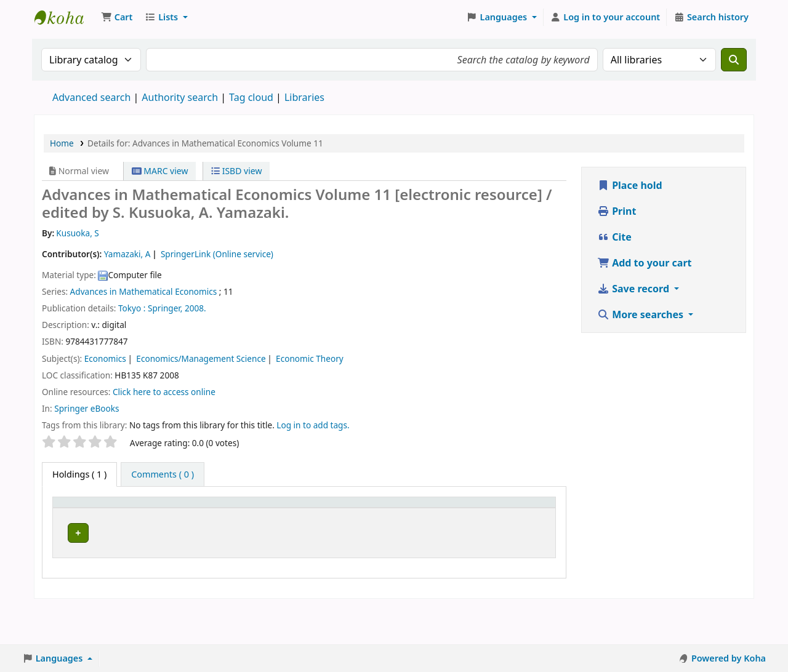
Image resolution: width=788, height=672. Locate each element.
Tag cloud (251, 97)
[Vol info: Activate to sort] (262, 515)
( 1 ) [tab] (79, 474)
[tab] (163, 474)
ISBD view (236, 171)
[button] (117, 17)
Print (617, 211)
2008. (195, 308)
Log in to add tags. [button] (313, 425)
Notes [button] (465, 522)
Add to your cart (645, 263)
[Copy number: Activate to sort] (364, 515)
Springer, (165, 308)
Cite (614, 237)
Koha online (65, 17)
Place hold (630, 185)
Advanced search (91, 97)
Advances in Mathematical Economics (144, 291)
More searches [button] (641, 314)
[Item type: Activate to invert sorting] (82, 515)
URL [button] (297, 522)
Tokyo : (132, 308)
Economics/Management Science (201, 358)
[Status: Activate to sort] (421, 515)
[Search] (734, 60)
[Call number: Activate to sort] (207, 515)
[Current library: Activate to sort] (142, 515)
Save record (634, 289)
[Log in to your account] (605, 17)
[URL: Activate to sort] (308, 515)
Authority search (180, 97)
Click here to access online (164, 392)
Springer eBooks (86, 408)
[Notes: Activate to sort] (476, 515)
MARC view (160, 171)
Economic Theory (310, 358)
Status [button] (414, 522)
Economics (105, 358)
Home (62, 143)
